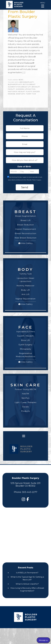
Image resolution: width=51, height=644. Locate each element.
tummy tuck (31, 94)
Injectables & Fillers (26, 332)
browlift (36, 87)
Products (26, 411)
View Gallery (26, 243)
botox (26, 84)
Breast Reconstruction (25, 233)
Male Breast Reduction (26, 238)
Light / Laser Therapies (25, 402)
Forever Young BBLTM (26, 389)
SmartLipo (20, 94)
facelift (11, 89)
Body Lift (25, 290)
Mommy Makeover (25, 286)
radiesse (12, 94)
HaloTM (25, 394)
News (21, 80)
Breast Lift (26, 220)
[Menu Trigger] (43, 5)
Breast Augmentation (26, 216)
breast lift (26, 87)
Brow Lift (25, 340)
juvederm (20, 89)
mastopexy (13, 92)
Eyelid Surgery (25, 345)
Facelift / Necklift (25, 336)
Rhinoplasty (25, 349)
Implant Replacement (26, 229)
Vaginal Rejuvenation (25, 299)
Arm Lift (25, 294)
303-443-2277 (30, 492)
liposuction (30, 89)
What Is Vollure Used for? (27, 584)
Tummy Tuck (26, 274)
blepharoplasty (15, 84)
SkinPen (25, 398)
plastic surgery (33, 92)
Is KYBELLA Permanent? (27, 573)
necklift (22, 92)
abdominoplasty (27, 82)
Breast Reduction (25, 225)
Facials (25, 407)
